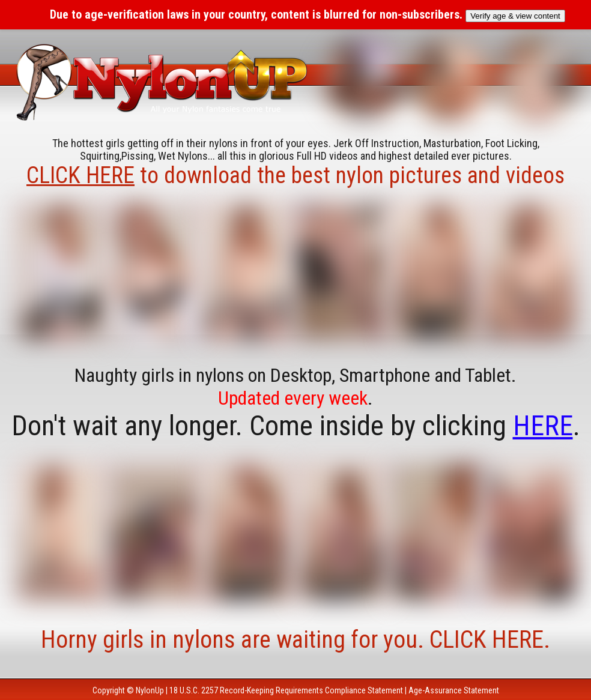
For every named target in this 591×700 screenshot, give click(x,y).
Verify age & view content (515, 16)
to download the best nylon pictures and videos (295, 175)
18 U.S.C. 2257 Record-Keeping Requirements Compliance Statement (286, 690)
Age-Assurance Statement (454, 690)
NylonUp (150, 690)
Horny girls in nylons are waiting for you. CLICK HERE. (295, 640)
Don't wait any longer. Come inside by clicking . (296, 426)
